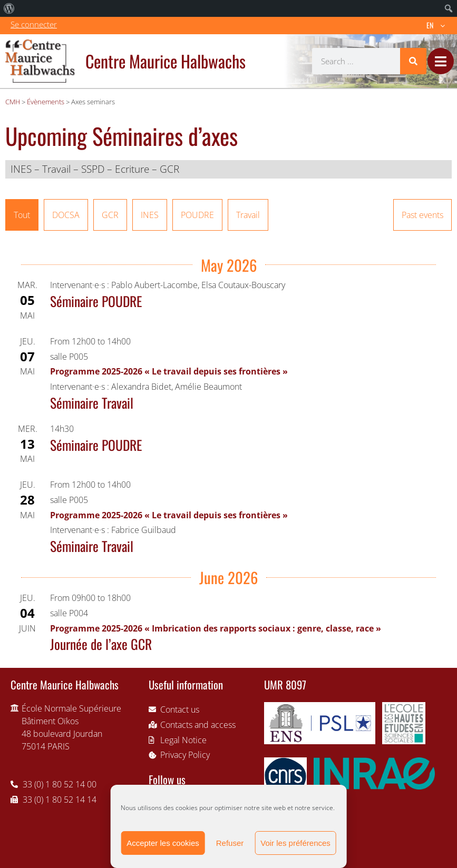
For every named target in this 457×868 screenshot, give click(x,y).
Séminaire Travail (92, 402)
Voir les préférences (295, 843)
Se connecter (34, 24)
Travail (248, 215)
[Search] (413, 61)
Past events (422, 215)
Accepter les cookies (163, 843)
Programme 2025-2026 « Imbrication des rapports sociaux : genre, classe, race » (216, 628)
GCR (110, 215)
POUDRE (197, 215)
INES (150, 215)
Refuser (230, 843)
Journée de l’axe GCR (101, 644)
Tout (22, 215)
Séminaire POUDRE (96, 301)
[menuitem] (9, 8)
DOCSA (66, 215)
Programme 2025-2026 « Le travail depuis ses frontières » (169, 371)
